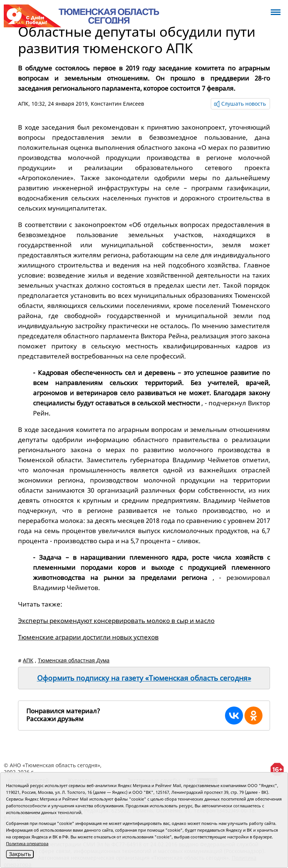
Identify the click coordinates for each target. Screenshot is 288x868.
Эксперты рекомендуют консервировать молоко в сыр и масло (116, 621)
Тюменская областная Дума (74, 660)
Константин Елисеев (117, 104)
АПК (23, 104)
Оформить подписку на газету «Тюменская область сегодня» (144, 678)
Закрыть (20, 854)
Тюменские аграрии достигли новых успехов (88, 637)
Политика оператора (27, 843)
